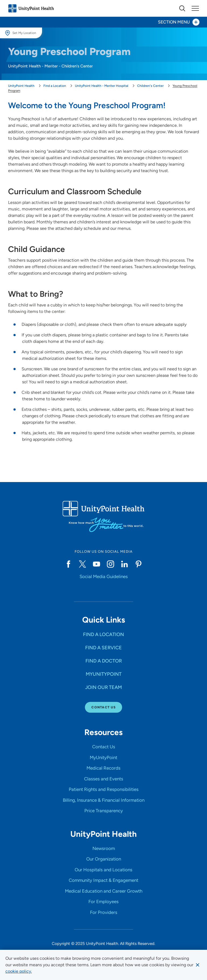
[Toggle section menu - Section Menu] (103, 22)
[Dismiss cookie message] (198, 965)
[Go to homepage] (31, 8)
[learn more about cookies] (19, 971)
